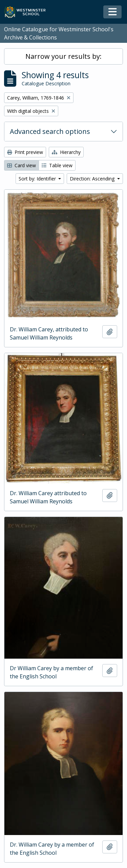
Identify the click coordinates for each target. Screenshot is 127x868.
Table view (57, 165)
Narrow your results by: (63, 56)
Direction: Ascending (93, 179)
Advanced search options (50, 131)
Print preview (25, 152)
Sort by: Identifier (38, 179)
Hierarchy (66, 152)
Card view (22, 165)
